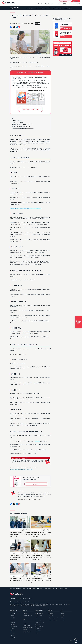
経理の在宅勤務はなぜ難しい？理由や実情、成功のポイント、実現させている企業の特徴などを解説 (41, 557)
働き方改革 (15, 530)
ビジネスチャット (30, 8)
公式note (38, 629)
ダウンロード (13, 633)
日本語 (62, 614)
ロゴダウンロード (39, 620)
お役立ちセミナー (14, 627)
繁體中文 (63, 618)
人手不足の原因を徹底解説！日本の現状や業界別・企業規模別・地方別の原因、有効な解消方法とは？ (20, 534)
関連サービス (13, 631)
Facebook (38, 631)
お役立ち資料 (13, 622)
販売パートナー (39, 618)
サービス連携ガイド (40, 614)
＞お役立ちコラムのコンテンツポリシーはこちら (29, 499)
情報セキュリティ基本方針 (53, 620)
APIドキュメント (39, 616)
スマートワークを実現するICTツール (21, 126)
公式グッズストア (39, 622)
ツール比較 (13, 637)
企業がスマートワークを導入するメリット (23, 124)
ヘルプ (25, 623)
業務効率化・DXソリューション (56, 8)
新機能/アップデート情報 (28, 616)
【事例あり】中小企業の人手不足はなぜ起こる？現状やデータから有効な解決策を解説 (41, 580)
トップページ (13, 614)
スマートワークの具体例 (19, 122)
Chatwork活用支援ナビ (27, 625)
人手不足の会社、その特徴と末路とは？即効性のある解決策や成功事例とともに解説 (20, 579)
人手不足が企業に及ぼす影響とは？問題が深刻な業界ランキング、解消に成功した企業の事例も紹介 (41, 534)
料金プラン (13, 616)
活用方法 (12, 629)
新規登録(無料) (79, 322)
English (63, 616)
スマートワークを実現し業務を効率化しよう (23, 128)
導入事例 (12, 620)
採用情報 (50, 616)
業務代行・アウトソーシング (42, 8)
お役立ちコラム (15, 8)
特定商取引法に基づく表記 (28, 627)
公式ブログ (38, 624)
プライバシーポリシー (53, 618)
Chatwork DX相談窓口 (62, 4)
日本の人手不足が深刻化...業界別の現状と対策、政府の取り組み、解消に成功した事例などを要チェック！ (20, 557)
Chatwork (8, 3)
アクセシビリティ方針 (27, 632)
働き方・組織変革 (68, 8)
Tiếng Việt (63, 620)
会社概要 (50, 614)
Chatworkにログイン (74, 4)
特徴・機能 (13, 618)
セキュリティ (13, 635)
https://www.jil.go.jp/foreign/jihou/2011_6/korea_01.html (21, 470)
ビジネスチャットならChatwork (16, 588)
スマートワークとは (18, 120)
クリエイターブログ (40, 627)
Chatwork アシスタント (49, 4)
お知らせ (25, 614)
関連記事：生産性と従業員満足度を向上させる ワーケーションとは (26, 208)
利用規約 (25, 630)
